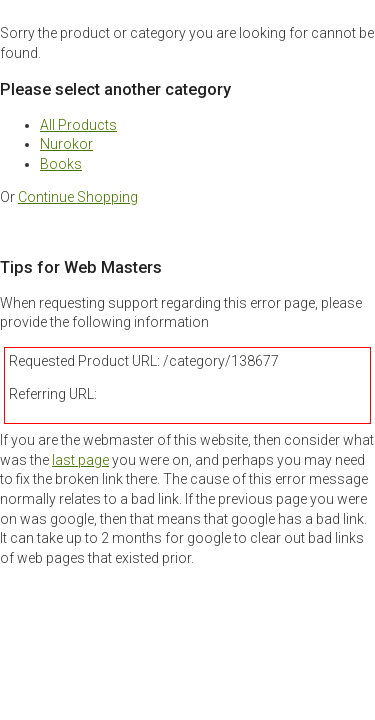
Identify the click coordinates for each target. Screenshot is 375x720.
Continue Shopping (78, 197)
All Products (78, 125)
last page (80, 460)
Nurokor (66, 144)
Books (61, 164)
